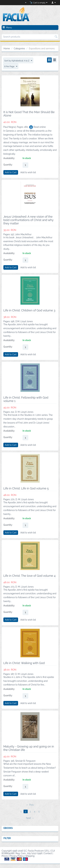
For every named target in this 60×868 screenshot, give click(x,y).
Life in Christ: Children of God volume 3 (29, 310)
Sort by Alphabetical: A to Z (18, 61)
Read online (37, 127)
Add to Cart (11, 172)
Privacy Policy (17, 856)
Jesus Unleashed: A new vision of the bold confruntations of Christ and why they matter (28, 220)
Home (7, 48)
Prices (5, 856)
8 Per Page (11, 67)
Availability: (9, 158)
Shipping (30, 856)
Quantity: (8, 165)
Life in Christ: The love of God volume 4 (29, 576)
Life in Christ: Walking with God (24, 663)
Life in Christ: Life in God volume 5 (26, 488)
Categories (19, 48)
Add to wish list (28, 172)
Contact (48, 853)
